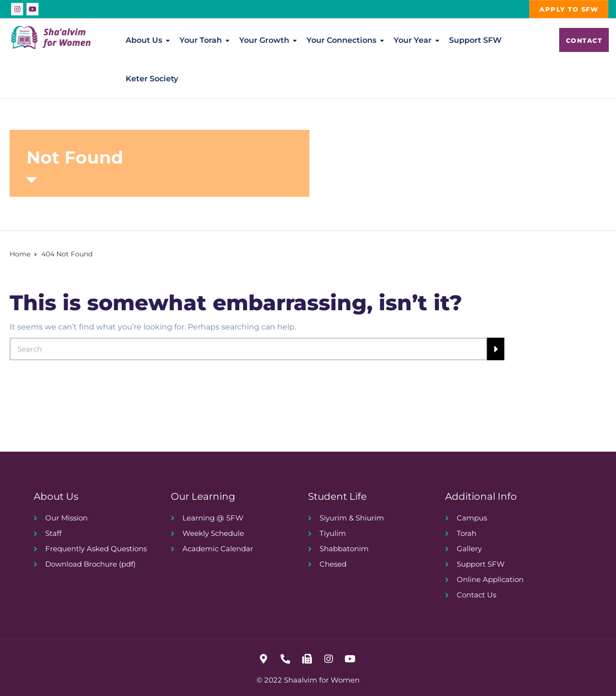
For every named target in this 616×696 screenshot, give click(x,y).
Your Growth (264, 40)
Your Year (413, 40)
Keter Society (152, 79)
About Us (144, 40)
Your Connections (341, 40)
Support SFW (475, 40)
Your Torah (201, 40)
